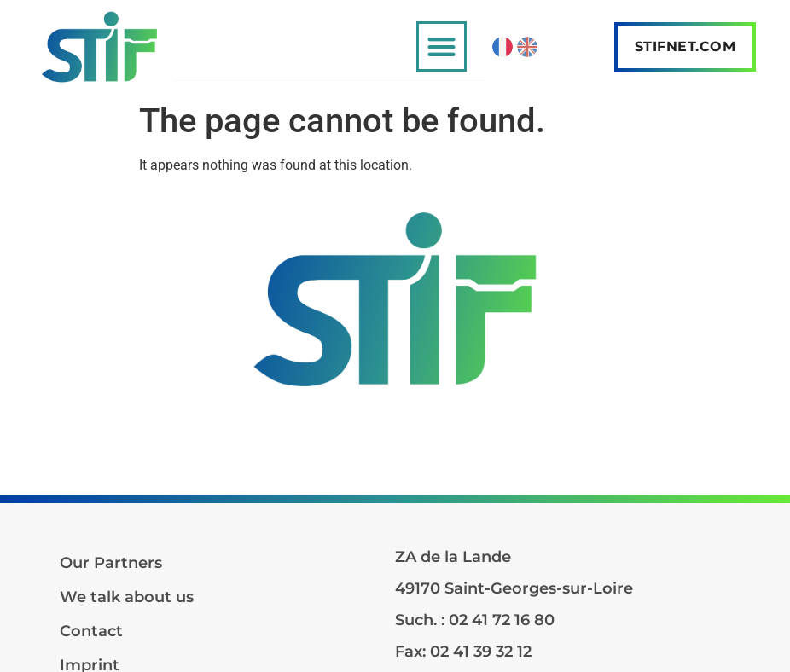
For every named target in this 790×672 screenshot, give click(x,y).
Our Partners (111, 563)
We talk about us (127, 597)
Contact (91, 631)
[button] (441, 46)
